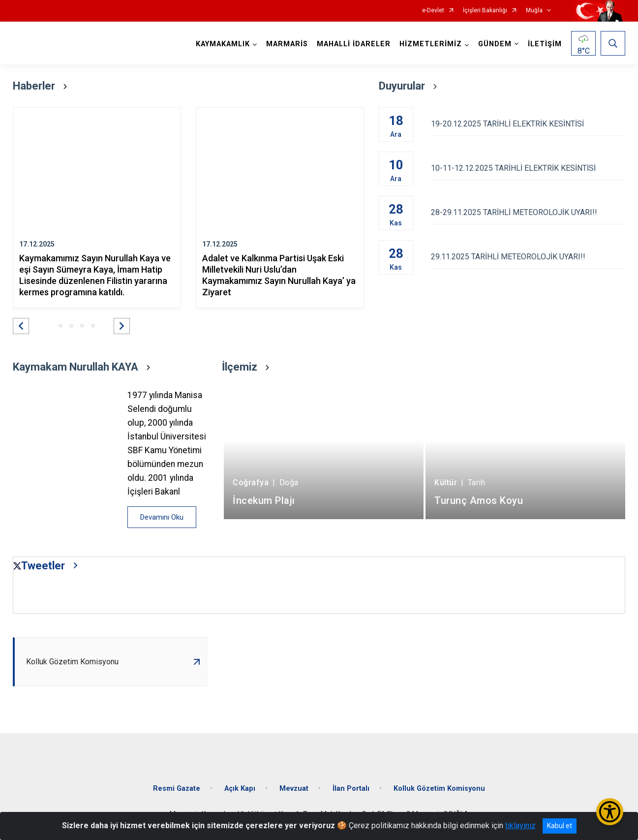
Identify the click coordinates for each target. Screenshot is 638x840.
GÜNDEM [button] (495, 44)
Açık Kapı (240, 789)
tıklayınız (520, 825)
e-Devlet (433, 11)
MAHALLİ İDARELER (354, 44)
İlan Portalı (351, 789)
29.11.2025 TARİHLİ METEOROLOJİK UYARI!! (528, 257)
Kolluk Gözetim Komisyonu (439, 789)
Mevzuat (294, 789)
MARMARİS (287, 44)
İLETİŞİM (545, 44)
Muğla (534, 11)
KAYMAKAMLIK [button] (223, 44)
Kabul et (560, 826)
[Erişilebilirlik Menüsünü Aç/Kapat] (610, 812)
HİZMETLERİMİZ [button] (431, 44)
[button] (21, 326)
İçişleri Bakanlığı (485, 11)
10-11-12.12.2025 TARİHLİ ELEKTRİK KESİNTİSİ (528, 168)
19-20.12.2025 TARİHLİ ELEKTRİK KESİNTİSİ (528, 124)
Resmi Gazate (177, 789)
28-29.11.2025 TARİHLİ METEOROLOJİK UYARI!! (528, 212)
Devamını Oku (162, 517)
